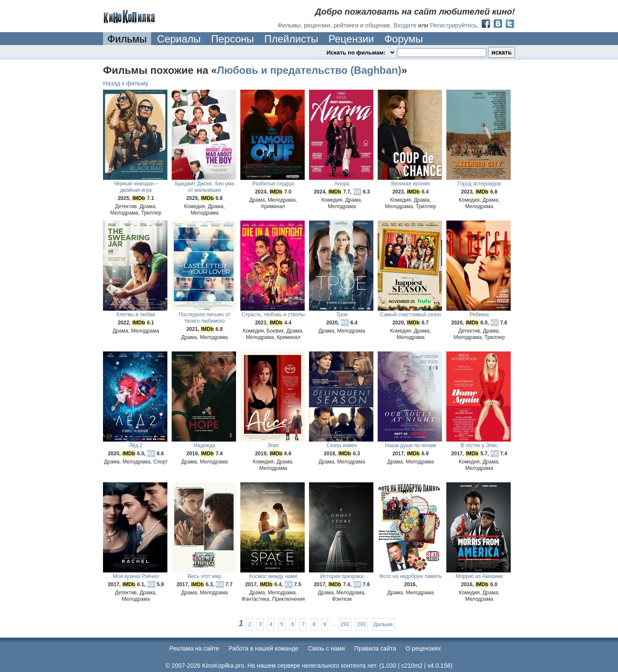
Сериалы (179, 39)
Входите (405, 25)
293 (361, 624)
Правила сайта (375, 648)
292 (345, 624)
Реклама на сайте (194, 648)
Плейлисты (291, 39)
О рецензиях (423, 648)
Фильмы (127, 39)
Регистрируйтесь (453, 25)
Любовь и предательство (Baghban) (309, 70)
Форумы (403, 39)
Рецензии (351, 39)
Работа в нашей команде (264, 648)
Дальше (383, 624)
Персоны (233, 39)
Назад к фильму (126, 83)
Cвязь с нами (326, 648)
